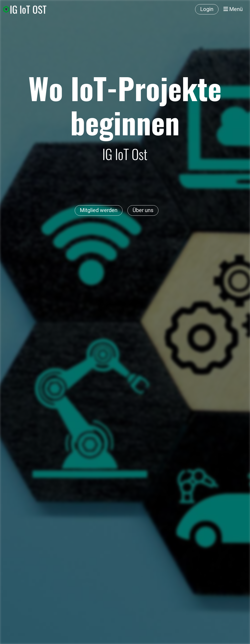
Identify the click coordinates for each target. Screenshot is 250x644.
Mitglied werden (99, 210)
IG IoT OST (28, 9)
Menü (233, 9)
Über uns (143, 210)
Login (207, 9)
